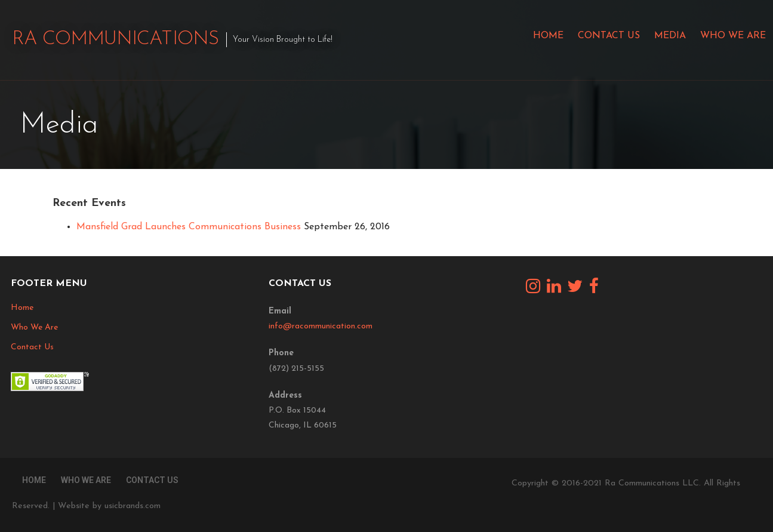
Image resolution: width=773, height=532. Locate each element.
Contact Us (609, 36)
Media (670, 36)
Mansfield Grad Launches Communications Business (189, 227)
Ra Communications (115, 39)
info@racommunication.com (321, 326)
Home (548, 36)
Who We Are (733, 36)
